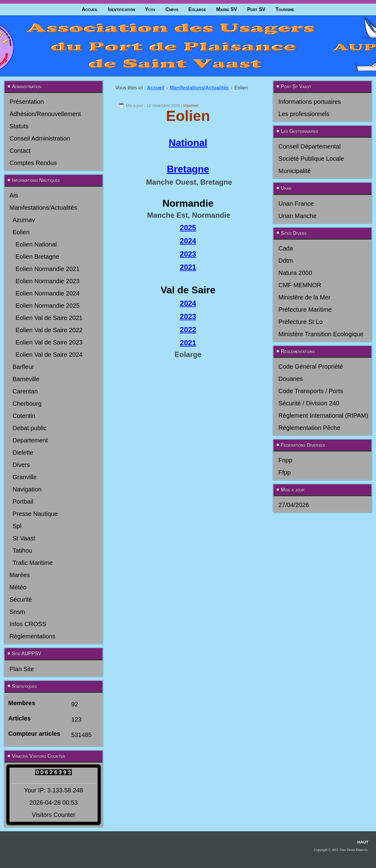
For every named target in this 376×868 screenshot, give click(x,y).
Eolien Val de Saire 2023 (49, 342)
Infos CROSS (28, 624)
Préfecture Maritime (305, 310)
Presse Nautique (35, 514)
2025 (188, 228)
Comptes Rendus (33, 163)
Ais (14, 195)
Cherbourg (27, 404)
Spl (17, 526)
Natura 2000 (295, 273)
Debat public (30, 428)
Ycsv (150, 9)
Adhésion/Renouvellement (45, 114)
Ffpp (285, 472)
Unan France (296, 204)
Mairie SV (226, 9)
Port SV (256, 9)
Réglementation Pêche (309, 428)
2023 (188, 254)
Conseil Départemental (309, 146)
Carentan (25, 391)
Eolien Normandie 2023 (48, 281)
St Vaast (24, 538)
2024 (188, 241)
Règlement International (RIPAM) (323, 415)
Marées (20, 575)
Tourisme (285, 9)
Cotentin (24, 416)
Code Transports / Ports (311, 391)
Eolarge (197, 9)
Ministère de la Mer (304, 297)
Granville (25, 477)
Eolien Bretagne (37, 257)
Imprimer (191, 105)
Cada (286, 248)
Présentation (27, 102)
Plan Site (22, 669)
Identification (122, 9)
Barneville (26, 379)
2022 (188, 330)
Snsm (17, 612)
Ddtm (286, 261)
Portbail (23, 502)
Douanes (291, 379)
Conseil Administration (40, 138)
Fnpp (285, 460)
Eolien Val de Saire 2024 (49, 355)
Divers (21, 465)
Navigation (27, 489)
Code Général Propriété (311, 366)
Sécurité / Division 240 (309, 403)
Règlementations (32, 636)
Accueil (90, 9)
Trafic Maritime (33, 563)
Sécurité (21, 599)
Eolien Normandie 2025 (48, 306)
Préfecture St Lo (301, 322)
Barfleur (23, 367)
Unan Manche (298, 216)
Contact (20, 151)
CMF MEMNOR (300, 285)
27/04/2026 (294, 505)
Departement (30, 440)
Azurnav (24, 220)
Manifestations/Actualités (43, 208)
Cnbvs (172, 9)
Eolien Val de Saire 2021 (49, 318)
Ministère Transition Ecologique (321, 334)
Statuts (19, 126)
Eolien (21, 232)
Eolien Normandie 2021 (48, 269)
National (188, 143)
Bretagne (188, 169)
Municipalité (295, 171)
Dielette (23, 453)
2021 (188, 267)
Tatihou (22, 550)
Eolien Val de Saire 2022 (49, 330)
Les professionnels (304, 114)
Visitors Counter (54, 815)
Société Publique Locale (311, 159)
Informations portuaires (310, 102)
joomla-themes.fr (196, 857)
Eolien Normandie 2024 (48, 293)
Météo (18, 587)
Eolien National (36, 244)
